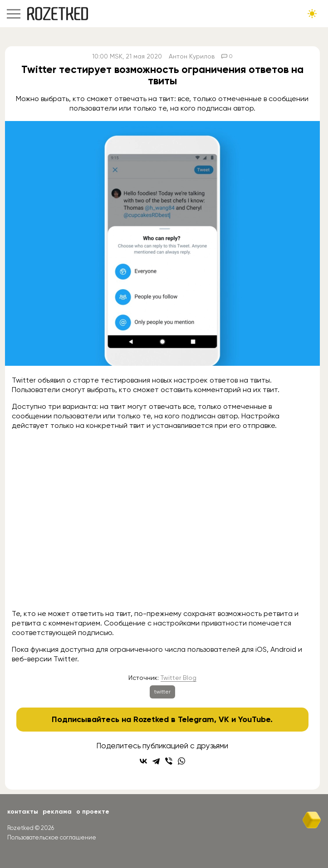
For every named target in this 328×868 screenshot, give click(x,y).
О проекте (93, 812)
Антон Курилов (192, 56)
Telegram (196, 719)
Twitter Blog (179, 678)
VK (224, 719)
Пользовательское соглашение (52, 837)
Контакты (23, 812)
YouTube (254, 719)
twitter (162, 692)
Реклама (57, 812)
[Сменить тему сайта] (312, 14)
